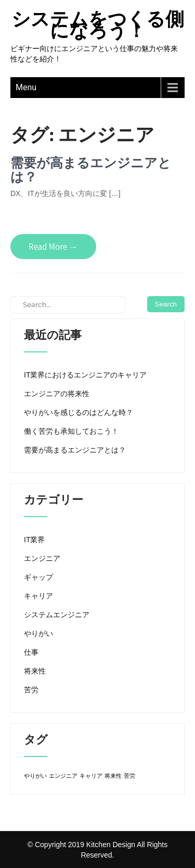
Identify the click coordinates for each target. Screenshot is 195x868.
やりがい (38, 633)
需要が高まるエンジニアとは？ (91, 170)
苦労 (31, 690)
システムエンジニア (57, 615)
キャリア (38, 596)
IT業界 (34, 540)
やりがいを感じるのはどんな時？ (79, 412)
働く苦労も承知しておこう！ (71, 431)
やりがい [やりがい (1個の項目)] (35, 776)
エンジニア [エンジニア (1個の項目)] (63, 776)
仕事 (31, 652)
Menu (26, 87)
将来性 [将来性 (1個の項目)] (113, 776)
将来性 (35, 671)
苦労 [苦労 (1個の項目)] (129, 776)
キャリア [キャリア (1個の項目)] (91, 776)
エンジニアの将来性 (57, 394)
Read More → (53, 247)
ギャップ (38, 577)
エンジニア (42, 558)
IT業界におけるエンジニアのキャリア (85, 375)
